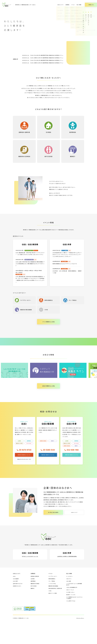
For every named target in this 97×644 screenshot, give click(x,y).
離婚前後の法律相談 (19, 466)
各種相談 (67, 5)
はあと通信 (69, 604)
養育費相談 (29, 464)
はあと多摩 (15, 604)
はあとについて (60, 5)
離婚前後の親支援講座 (53, 609)
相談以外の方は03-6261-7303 (24, 482)
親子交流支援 (29, 466)
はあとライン (69, 601)
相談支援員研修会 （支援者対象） (55, 611)
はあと (14, 599)
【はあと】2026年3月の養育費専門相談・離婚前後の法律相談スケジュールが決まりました (51, 55)
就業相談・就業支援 (43, 464)
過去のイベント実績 (53, 616)
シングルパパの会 (52, 606)
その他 (50, 614)
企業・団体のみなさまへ (18, 606)
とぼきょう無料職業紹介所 (72, 610)
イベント (73, 5)
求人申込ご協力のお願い (53, 535)
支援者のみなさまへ (17, 609)
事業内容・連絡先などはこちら (24, 478)
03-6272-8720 (25, 473)
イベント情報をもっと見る (49, 322)
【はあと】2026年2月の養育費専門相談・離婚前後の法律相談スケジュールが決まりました (51, 60)
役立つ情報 (79, 5)
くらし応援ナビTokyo (71, 624)
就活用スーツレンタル (71, 617)
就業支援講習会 (52, 601)
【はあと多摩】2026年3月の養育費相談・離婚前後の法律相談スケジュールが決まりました (51, 58)
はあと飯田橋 (16, 601)
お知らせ (15, 59)
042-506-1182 (73, 473)
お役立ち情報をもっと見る (48, 409)
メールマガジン (69, 599)
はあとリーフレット (70, 613)
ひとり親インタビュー (71, 615)
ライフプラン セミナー (53, 599)
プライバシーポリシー (80, 641)
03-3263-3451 (49, 473)
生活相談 (19, 464)
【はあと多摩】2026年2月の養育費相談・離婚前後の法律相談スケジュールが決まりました (51, 63)
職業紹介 (53, 464)
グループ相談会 (52, 604)
